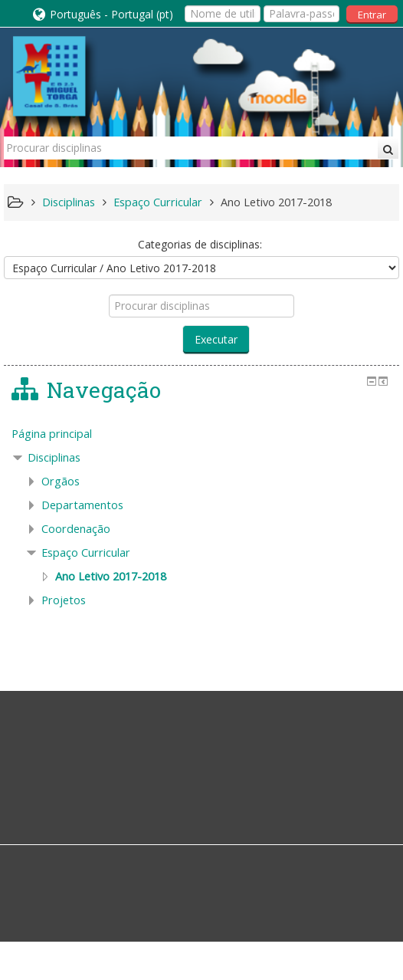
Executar (216, 339)
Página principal (52, 434)
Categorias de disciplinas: (200, 244)
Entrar (372, 15)
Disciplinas (54, 457)
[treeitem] (201, 434)
